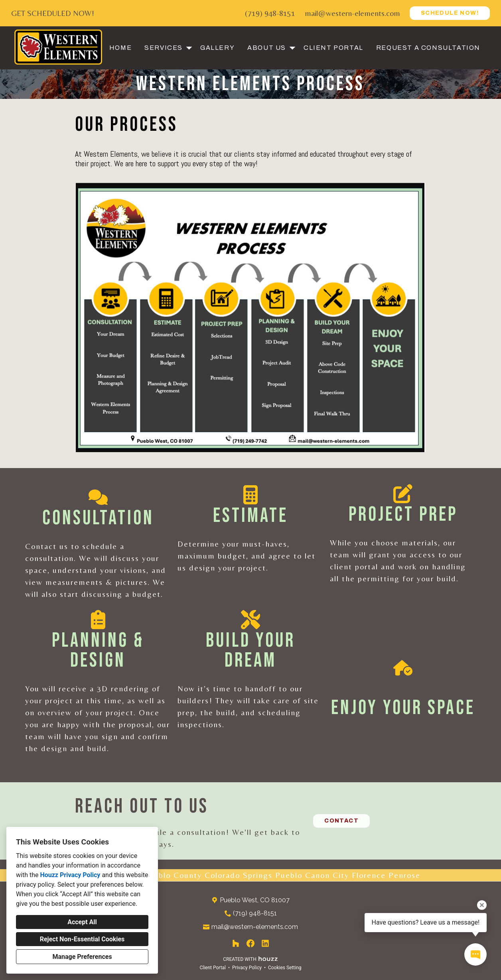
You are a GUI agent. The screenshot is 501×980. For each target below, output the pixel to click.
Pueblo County (173, 875)
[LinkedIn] (265, 944)
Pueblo (289, 875)
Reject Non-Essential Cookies (82, 939)
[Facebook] (251, 944)
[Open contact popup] (475, 954)
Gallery (217, 48)
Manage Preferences (82, 957)
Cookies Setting (285, 968)
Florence (369, 875)
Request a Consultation (428, 48)
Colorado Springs (239, 875)
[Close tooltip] (482, 905)
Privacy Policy (247, 968)
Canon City (327, 875)
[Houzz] (236, 944)
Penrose (404, 875)
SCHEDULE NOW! (450, 13)
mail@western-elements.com (352, 13)
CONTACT (341, 821)
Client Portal (333, 48)
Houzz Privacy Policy (70, 875)
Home (120, 48)
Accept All (82, 922)
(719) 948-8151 (270, 13)
